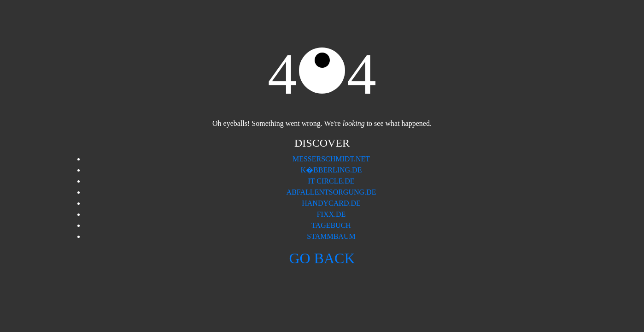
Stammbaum (331, 236)
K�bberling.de (331, 170)
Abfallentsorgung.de (331, 192)
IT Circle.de (331, 181)
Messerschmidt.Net (331, 159)
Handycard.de (331, 203)
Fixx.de (331, 214)
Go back (322, 258)
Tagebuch (331, 225)
